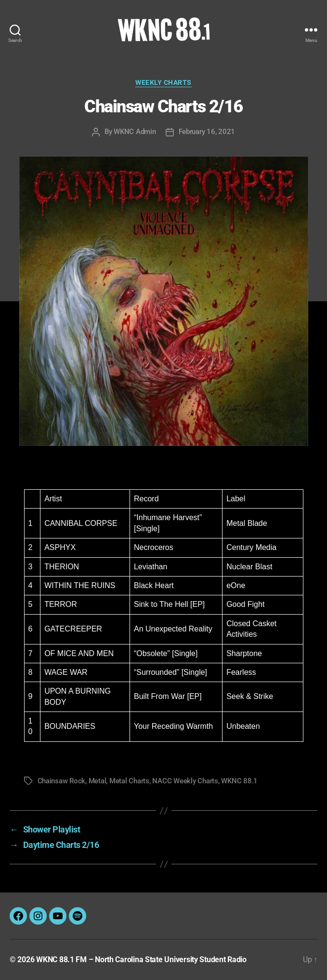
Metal (98, 781)
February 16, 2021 (207, 132)
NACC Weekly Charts (185, 781)
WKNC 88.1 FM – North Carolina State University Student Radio (141, 960)
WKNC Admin (135, 132)
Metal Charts (129, 781)
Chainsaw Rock (62, 781)
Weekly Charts (163, 82)
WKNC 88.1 (239, 781)
